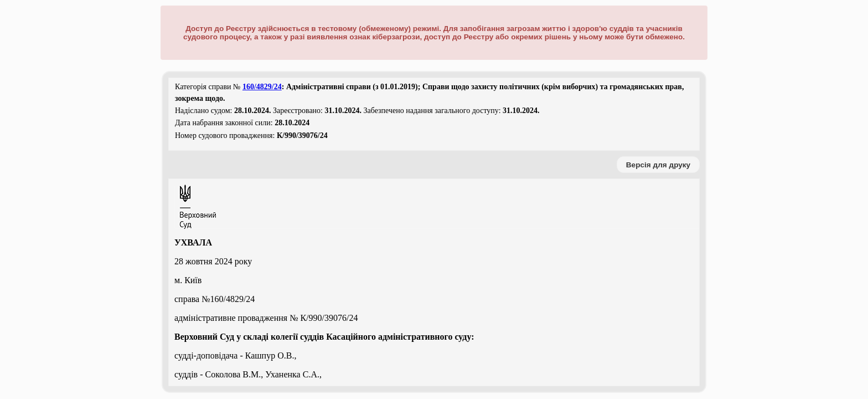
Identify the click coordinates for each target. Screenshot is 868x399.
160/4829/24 (262, 87)
